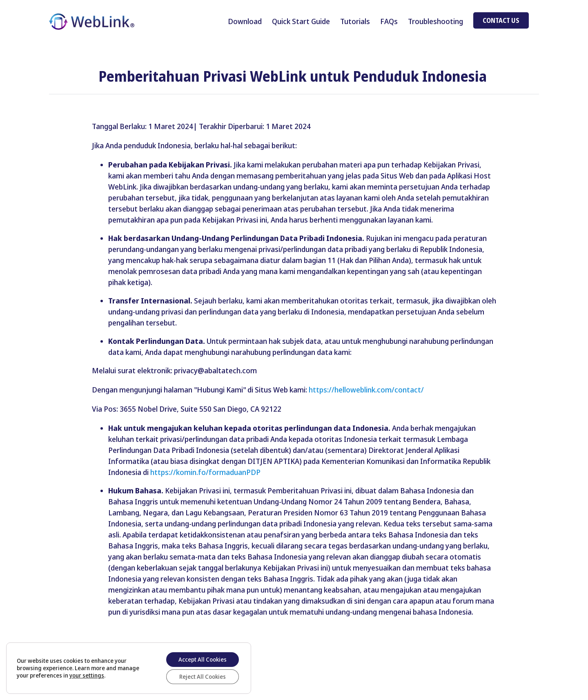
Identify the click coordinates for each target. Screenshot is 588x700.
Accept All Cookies (203, 659)
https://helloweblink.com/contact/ (366, 390)
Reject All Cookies (203, 677)
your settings (87, 675)
